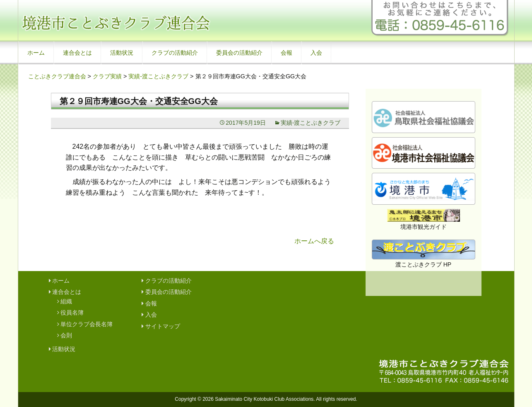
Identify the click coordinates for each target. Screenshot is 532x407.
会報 (286, 53)
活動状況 (122, 53)
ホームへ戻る (314, 241)
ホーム (36, 53)
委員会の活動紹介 (239, 53)
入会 (316, 53)
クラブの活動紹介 (175, 53)
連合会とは (77, 53)
